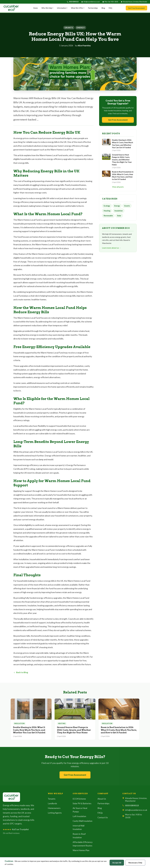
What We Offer (78, 8)
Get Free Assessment (136, 8)
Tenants (52, 799)
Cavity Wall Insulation (82, 821)
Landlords (52, 803)
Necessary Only (135, 863)
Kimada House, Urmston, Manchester (135, 2)
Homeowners (54, 808)
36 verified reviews (11, 833)
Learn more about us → (112, 248)
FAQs (100, 813)
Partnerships (93, 8)
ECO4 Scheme (79, 799)
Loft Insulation (79, 816)
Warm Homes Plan (81, 850)
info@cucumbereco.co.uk (92, 2)
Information (62, 8)
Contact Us (103, 817)
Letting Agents (55, 813)
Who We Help (47, 8)
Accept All (117, 863)
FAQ (110, 8)
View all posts (118, 187)
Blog (103, 8)
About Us (102, 799)
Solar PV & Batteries (82, 803)
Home (36, 8)
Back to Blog (21, 672)
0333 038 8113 (74, 2)
